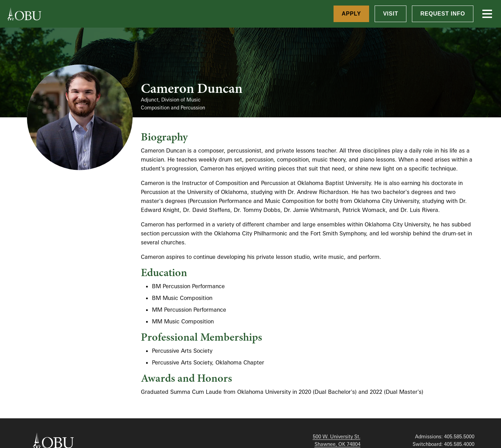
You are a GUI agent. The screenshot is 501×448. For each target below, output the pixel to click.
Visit (391, 14)
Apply (351, 14)
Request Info (443, 14)
